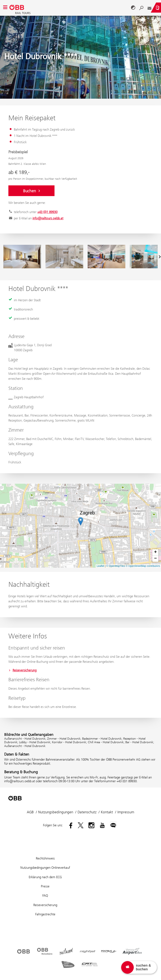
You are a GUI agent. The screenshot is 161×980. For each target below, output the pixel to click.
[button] (81, 521)
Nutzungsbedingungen (56, 812)
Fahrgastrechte (45, 914)
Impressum (126, 812)
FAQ (45, 895)
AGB (30, 812)
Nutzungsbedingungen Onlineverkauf (45, 868)
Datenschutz (87, 812)
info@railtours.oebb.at (48, 218)
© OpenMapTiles (116, 566)
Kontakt (107, 812)
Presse (45, 886)
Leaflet (100, 566)
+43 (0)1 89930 (47, 212)
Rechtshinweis (45, 858)
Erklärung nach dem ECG (45, 877)
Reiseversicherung (22, 670)
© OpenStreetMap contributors (143, 566)
